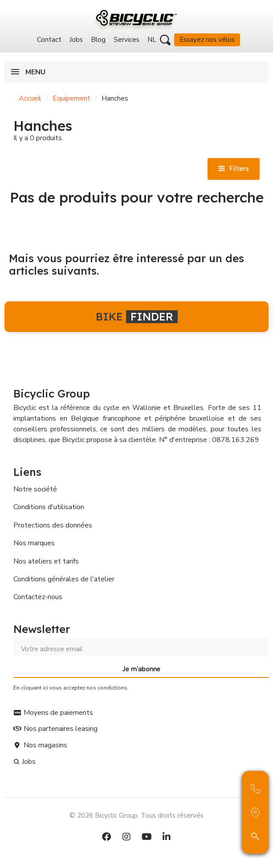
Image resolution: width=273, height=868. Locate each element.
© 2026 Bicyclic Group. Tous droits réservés (136, 815)
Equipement (71, 98)
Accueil (30, 98)
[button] (165, 40)
